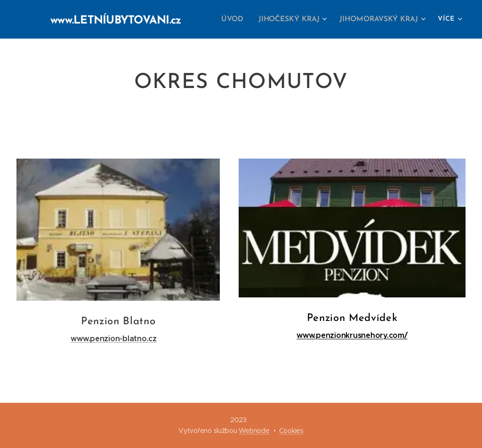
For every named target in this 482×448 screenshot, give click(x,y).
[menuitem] (239, 19)
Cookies (291, 431)
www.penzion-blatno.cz (114, 339)
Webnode (254, 431)
